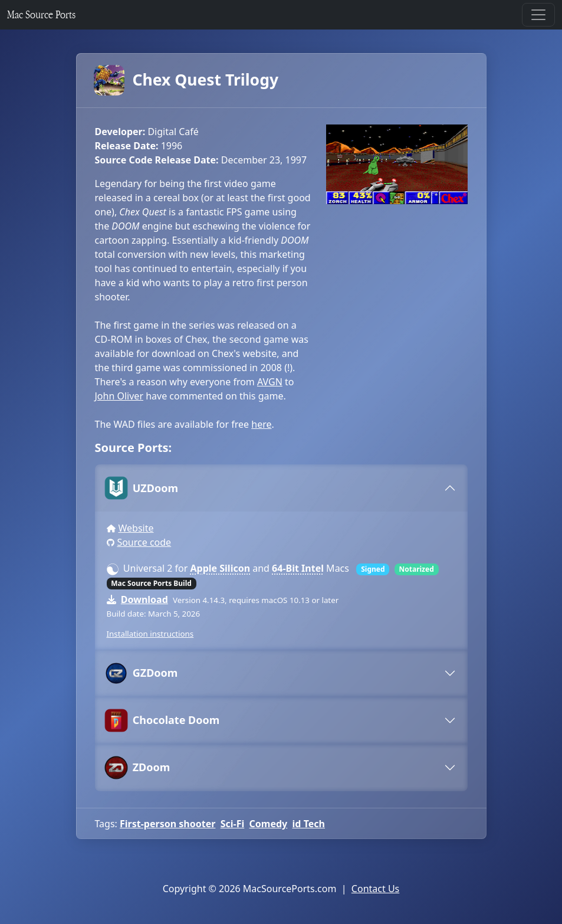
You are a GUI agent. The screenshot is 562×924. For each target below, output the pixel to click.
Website (136, 528)
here (261, 424)
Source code (144, 542)
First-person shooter (167, 824)
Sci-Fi (233, 824)
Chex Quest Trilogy (187, 80)
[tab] (281, 488)
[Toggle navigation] (538, 15)
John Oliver (119, 396)
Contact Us (375, 889)
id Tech (309, 824)
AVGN (270, 382)
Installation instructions (150, 634)
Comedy (269, 824)
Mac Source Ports (41, 14)
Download (144, 599)
